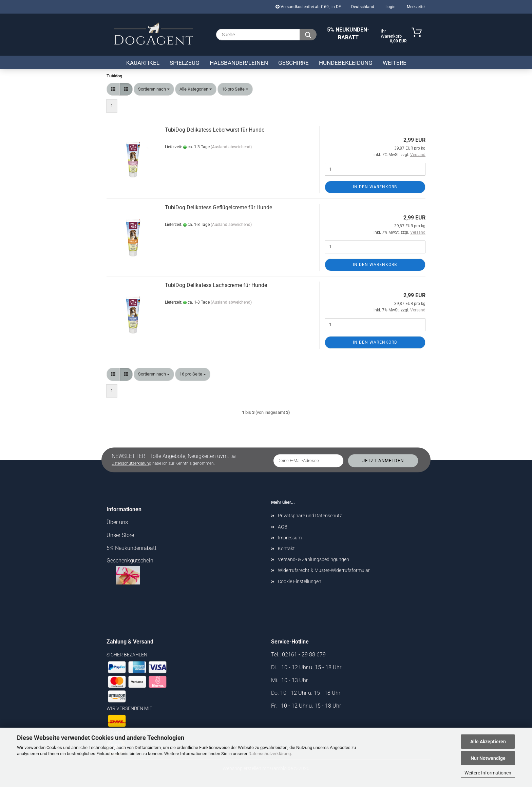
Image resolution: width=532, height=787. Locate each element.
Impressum (290, 538)
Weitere (395, 63)
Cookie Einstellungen (300, 581)
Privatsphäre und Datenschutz (310, 516)
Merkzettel (416, 7)
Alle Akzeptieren (488, 742)
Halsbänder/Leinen (239, 63)
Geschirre (293, 63)
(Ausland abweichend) (231, 147)
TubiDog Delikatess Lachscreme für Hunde (216, 285)
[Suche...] (308, 35)
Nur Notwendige (488, 758)
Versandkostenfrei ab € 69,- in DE (308, 7)
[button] (113, 89)
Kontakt (286, 549)
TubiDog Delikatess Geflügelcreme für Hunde (218, 207)
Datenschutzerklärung (270, 754)
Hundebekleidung (346, 63)
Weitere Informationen (488, 773)
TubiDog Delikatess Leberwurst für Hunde (215, 130)
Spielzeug (185, 63)
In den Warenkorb (375, 187)
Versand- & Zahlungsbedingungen (313, 559)
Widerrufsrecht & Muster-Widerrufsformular (324, 570)
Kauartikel (143, 63)
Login (390, 7)
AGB (283, 527)
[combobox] (154, 89)
